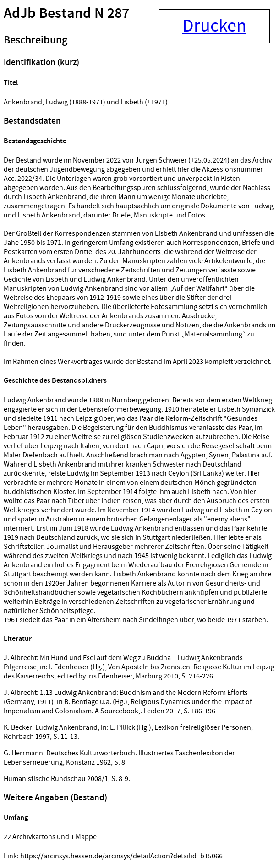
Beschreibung (36, 40)
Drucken (214, 26)
